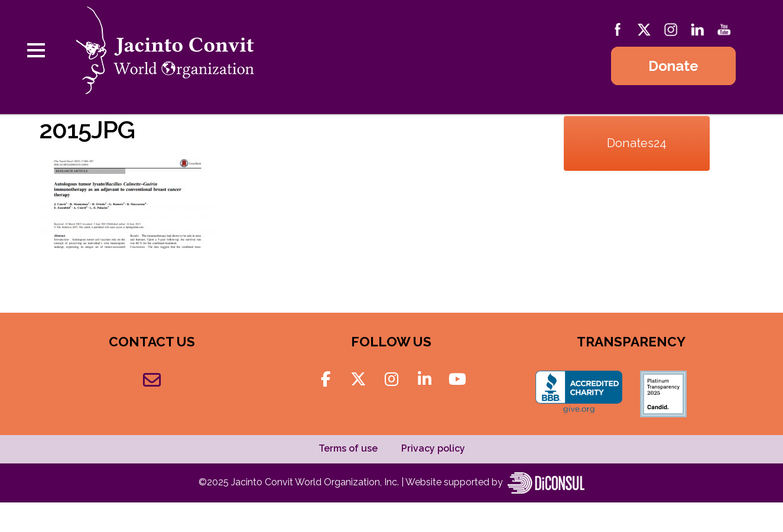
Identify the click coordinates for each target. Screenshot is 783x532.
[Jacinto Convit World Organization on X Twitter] (358, 379)
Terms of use (348, 448)
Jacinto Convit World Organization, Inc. (316, 482)
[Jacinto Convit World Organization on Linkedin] (425, 379)
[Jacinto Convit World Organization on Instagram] (391, 379)
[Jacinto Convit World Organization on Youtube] (457, 379)
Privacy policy (433, 448)
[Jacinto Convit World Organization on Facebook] (325, 379)
